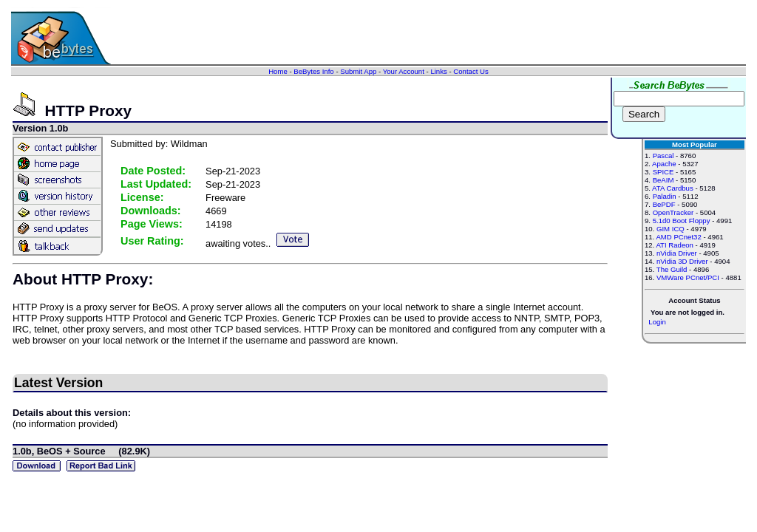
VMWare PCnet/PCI (688, 277)
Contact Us (471, 71)
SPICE (663, 172)
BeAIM (663, 180)
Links (438, 71)
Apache (664, 164)
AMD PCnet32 (678, 237)
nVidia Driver (677, 253)
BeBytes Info (313, 71)
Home (278, 71)
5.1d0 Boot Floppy (682, 221)
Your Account (404, 71)
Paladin (665, 196)
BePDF (664, 204)
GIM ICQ (671, 229)
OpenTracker (673, 212)
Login (657, 322)
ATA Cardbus (673, 188)
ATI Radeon (674, 245)
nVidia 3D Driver (682, 261)
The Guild (672, 269)
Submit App (358, 71)
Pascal (663, 156)
